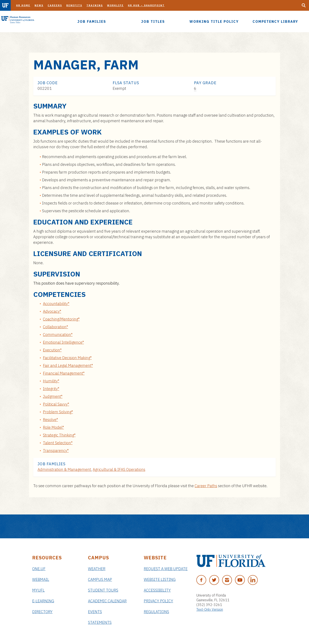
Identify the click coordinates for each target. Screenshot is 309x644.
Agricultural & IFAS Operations (119, 469)
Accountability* (56, 304)
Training (95, 5)
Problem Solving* (58, 412)
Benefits (74, 5)
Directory (42, 612)
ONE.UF (39, 569)
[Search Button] (304, 5)
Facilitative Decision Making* (67, 358)
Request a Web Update (166, 569)
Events (95, 612)
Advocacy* (52, 311)
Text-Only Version (210, 609)
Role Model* (53, 427)
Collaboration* (55, 327)
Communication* (58, 335)
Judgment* (53, 396)
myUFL (38, 590)
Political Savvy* (56, 404)
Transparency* (56, 451)
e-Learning (43, 601)
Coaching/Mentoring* (61, 319)
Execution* (52, 350)
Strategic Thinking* (59, 435)
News (39, 5)
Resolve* (50, 420)
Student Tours (103, 590)
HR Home (23, 5)
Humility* (51, 381)
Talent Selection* (58, 443)
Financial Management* (64, 373)
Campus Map (100, 579)
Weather (97, 569)
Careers (55, 5)
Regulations (156, 612)
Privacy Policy (158, 601)
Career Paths (206, 486)
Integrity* (51, 389)
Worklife (115, 5)
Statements (100, 622)
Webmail (41, 579)
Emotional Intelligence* (63, 342)
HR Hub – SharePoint (146, 5)
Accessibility (157, 590)
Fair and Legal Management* (68, 365)
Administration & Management (64, 469)
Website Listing (160, 579)
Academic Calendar (107, 601)
